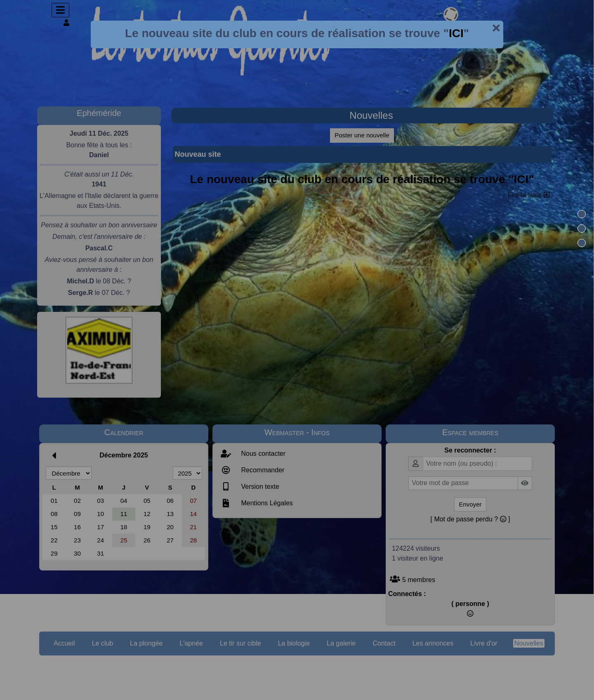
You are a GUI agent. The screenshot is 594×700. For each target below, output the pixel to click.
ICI (456, 33)
